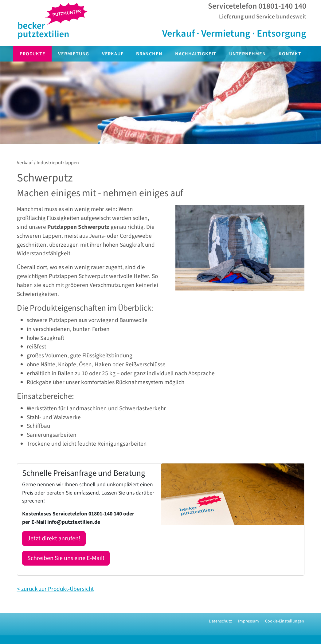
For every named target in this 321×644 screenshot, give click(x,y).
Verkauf (113, 54)
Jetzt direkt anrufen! (54, 539)
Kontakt (290, 54)
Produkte (32, 54)
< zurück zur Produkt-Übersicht (55, 589)
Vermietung (74, 54)
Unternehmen (248, 54)
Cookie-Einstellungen (285, 621)
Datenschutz (220, 621)
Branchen (149, 54)
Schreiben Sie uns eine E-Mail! (66, 558)
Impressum (249, 621)
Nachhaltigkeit (196, 54)
